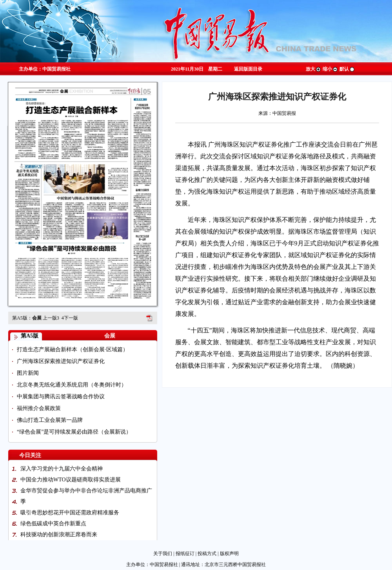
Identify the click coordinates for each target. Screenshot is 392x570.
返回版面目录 (248, 69)
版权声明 (229, 554)
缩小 (330, 69)
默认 (347, 69)
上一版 (51, 318)
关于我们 (163, 554)
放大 (314, 69)
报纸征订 (185, 554)
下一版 (70, 318)
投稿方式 (207, 554)
